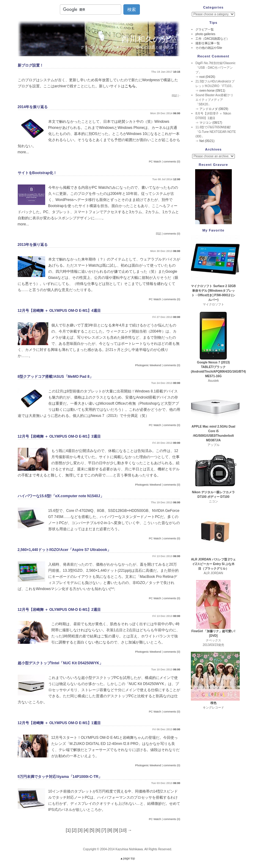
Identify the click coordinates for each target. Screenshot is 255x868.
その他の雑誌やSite (209, 48)
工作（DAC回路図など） (212, 39)
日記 (174, 96)
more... (23, 152)
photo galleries (205, 34)
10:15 (177, 72)
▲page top (128, 858)
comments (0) (172, 162)
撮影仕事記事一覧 (208, 43)
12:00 (177, 179)
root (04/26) (207, 77)
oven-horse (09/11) (212, 91)
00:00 (177, 317)
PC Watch (155, 162)
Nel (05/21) (207, 141)
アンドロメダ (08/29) (214, 109)
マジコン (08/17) (211, 123)
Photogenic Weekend (148, 365)
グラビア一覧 (205, 29)
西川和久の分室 (149, 39)
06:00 (177, 113)
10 (123, 830)
